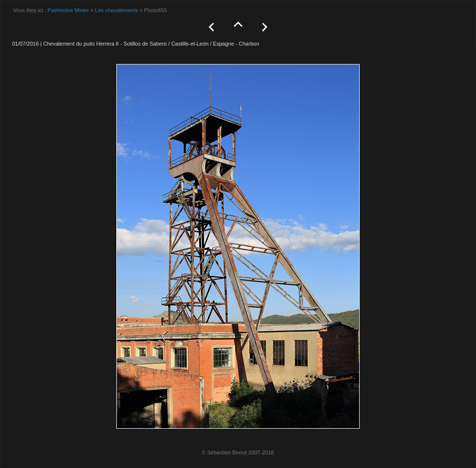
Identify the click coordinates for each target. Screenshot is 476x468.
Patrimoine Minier (68, 10)
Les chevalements (117, 10)
